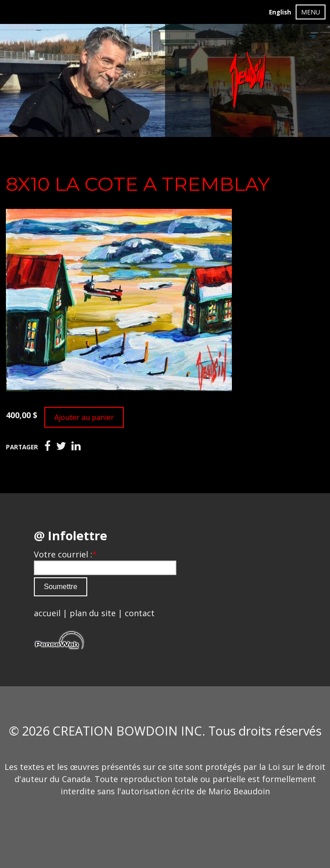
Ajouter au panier (84, 417)
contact (140, 613)
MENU (311, 12)
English (280, 12)
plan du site (93, 613)
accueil (47, 613)
